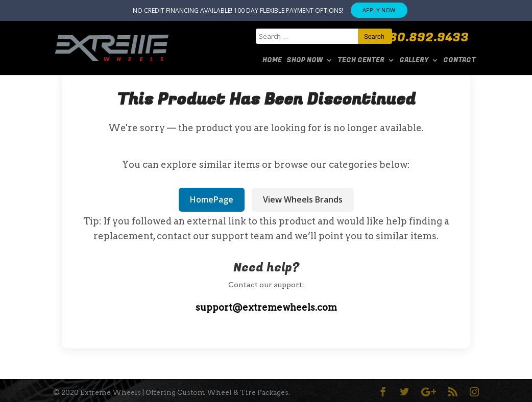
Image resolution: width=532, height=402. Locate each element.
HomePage (212, 199)
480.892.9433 (425, 38)
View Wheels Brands (303, 199)
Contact (460, 61)
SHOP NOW (305, 61)
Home (272, 61)
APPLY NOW (379, 10)
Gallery (414, 61)
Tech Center (361, 61)
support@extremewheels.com (266, 307)
